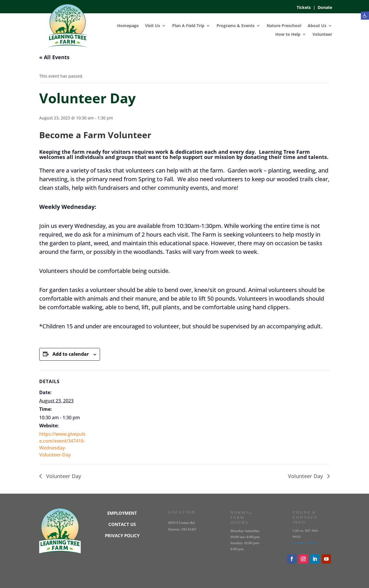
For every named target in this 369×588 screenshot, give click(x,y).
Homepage (128, 26)
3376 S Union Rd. (182, 523)
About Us (317, 26)
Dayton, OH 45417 (182, 529)
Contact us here (305, 542)
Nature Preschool (284, 26)
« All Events (54, 57)
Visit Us (153, 26)
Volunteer (322, 35)
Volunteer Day (63, 476)
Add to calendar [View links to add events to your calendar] (71, 354)
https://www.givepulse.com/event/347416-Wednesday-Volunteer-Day (62, 444)
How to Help (288, 35)
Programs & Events (236, 26)
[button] (365, 16)
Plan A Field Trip (188, 26)
